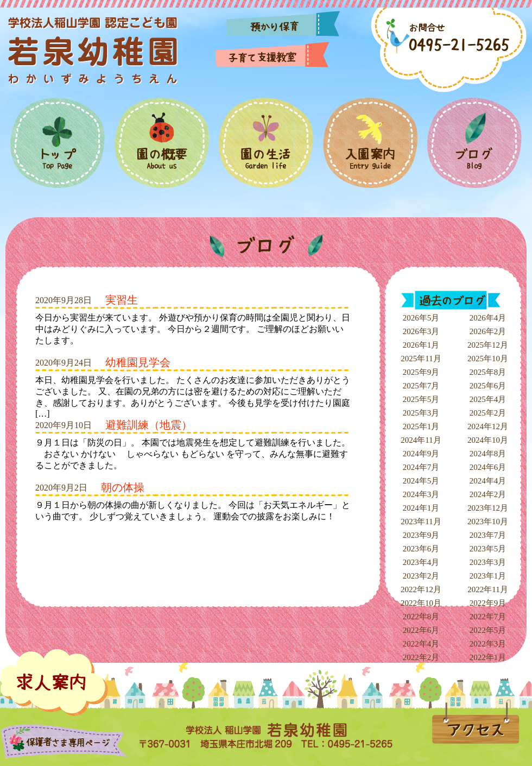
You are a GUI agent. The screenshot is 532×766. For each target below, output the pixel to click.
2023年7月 (488, 535)
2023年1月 (488, 576)
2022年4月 (421, 644)
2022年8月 (421, 617)
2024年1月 (421, 508)
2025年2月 (488, 413)
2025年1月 (421, 426)
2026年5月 (421, 318)
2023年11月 (421, 522)
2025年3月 (421, 413)
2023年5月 (488, 549)
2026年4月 (488, 318)
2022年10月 (421, 603)
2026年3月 (421, 331)
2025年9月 (421, 372)
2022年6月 (421, 630)
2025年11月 (421, 359)
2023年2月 (421, 576)
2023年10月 (488, 522)
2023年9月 (421, 535)
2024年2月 (488, 494)
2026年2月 (488, 331)
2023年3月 (488, 562)
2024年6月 (488, 467)
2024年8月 (488, 454)
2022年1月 (488, 657)
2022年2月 (421, 657)
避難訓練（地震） (149, 425)
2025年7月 (421, 386)
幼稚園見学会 (138, 362)
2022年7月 (488, 617)
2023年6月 (421, 549)
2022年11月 (487, 589)
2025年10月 (488, 359)
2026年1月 (421, 345)
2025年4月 (488, 399)
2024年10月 (488, 440)
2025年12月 (488, 345)
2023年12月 (488, 508)
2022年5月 (488, 630)
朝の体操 (123, 487)
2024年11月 (421, 440)
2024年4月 (488, 481)
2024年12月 (488, 426)
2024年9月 (421, 454)
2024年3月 (421, 494)
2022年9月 (488, 603)
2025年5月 (421, 399)
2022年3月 (488, 644)
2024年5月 (421, 481)
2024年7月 (421, 467)
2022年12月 (421, 589)
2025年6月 (488, 386)
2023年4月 (421, 562)
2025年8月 (488, 372)
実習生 (122, 300)
